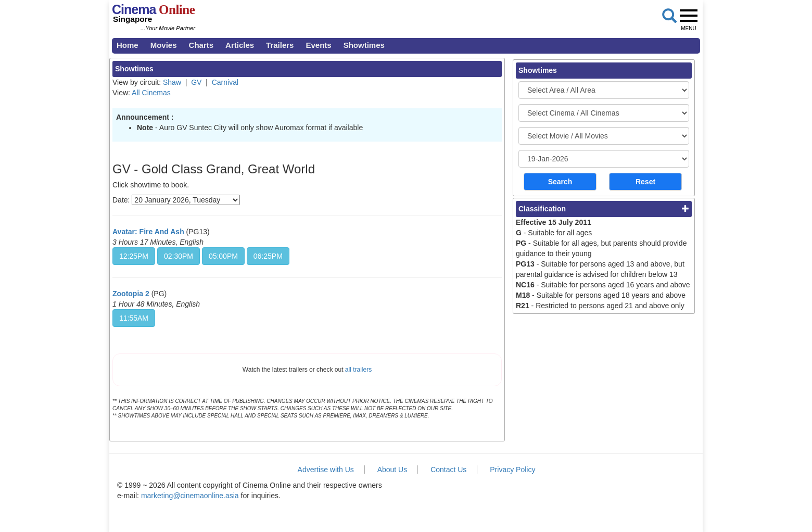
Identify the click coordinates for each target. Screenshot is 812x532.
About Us (392, 470)
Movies (164, 45)
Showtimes (364, 45)
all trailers (358, 370)
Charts (201, 45)
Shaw (172, 82)
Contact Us (448, 470)
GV (196, 82)
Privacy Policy (512, 470)
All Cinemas (151, 93)
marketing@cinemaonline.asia (190, 496)
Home (128, 45)
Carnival (225, 82)
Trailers (280, 45)
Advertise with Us (326, 470)
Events (318, 45)
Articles (240, 45)
